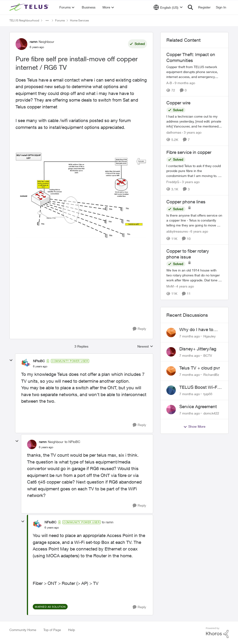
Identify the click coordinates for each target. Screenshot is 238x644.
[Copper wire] (194, 121)
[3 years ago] (192, 132)
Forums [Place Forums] (60, 20)
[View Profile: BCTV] (171, 352)
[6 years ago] (198, 231)
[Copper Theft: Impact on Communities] (194, 72)
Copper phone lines (186, 202)
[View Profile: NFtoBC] (26, 364)
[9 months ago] (184, 83)
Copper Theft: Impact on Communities (191, 57)
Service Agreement (198, 406)
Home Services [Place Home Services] (79, 20)
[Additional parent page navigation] (47, 21)
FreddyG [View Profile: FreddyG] (173, 182)
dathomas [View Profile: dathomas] (174, 132)
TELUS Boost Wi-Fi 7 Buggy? (201, 387)
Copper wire (178, 103)
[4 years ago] (184, 286)
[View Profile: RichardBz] (171, 371)
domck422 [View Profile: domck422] (211, 413)
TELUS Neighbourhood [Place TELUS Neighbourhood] (24, 20)
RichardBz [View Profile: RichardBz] (211, 375)
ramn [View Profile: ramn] (34, 42)
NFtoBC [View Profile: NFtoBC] (39, 361)
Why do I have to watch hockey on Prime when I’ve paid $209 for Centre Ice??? (200, 330)
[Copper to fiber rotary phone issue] (194, 275)
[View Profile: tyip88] (171, 390)
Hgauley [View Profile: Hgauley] (209, 336)
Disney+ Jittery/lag (198, 349)
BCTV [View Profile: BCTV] (208, 355)
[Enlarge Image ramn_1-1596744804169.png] (81, 195)
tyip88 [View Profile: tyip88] (208, 394)
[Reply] (139, 329)
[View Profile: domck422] (171, 410)
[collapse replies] (11, 360)
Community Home (23, 630)
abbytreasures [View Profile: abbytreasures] (177, 231)
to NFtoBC (72, 442)
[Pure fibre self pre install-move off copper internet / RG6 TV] (40, 366)
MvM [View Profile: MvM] (170, 286)
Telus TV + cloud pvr (200, 368)
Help (72, 630)
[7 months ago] (190, 336)
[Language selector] (168, 7)
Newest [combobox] (145, 347)
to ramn (108, 522)
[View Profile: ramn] (21, 44)
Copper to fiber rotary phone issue (188, 254)
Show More (194, 427)
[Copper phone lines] (194, 220)
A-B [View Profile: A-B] (169, 83)
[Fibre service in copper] (194, 171)
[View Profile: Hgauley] (171, 332)
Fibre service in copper (189, 152)
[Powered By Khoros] (217, 633)
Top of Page (52, 630)
